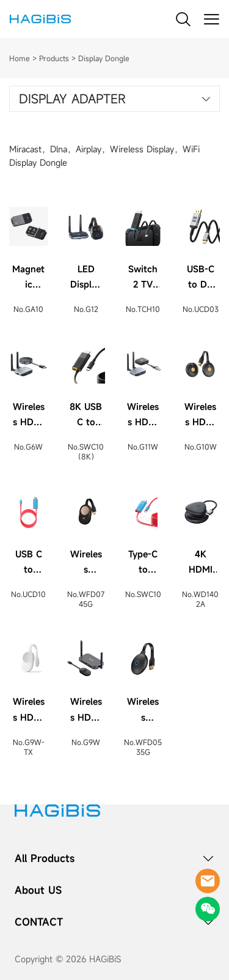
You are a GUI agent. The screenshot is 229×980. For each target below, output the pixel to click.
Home (20, 58)
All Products (45, 858)
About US (38, 890)
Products (54, 58)
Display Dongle (104, 58)
